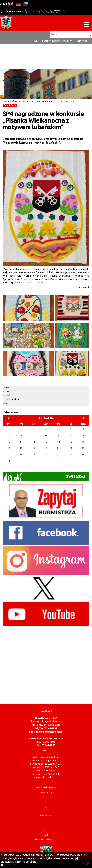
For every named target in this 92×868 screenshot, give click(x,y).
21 (58, 448)
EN (11, 4)
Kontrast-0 (43, 11)
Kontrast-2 (52, 11)
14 (58, 442)
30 (83, 455)
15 (71, 442)
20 (46, 448)
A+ (26, 11)
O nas (6, 391)
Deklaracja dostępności (46, 788)
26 (34, 455)
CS (26, 4)
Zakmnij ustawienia (64, 11)
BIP (36, 41)
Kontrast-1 (47, 11)
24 (9, 455)
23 (83, 448)
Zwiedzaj (44, 477)
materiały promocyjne (46, 839)
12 (34, 442)
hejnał (46, 830)
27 (46, 455)
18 (21, 448)
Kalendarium (64, 41)
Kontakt (82, 41)
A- (34, 11)
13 (46, 442)
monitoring (49, 41)
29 (71, 455)
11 (21, 442)
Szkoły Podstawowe (33, 101)
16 (83, 442)
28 (58, 455)
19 (34, 448)
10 (9, 442)
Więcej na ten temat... (26, 862)
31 (9, 461)
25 (21, 455)
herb (46, 835)
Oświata (16, 101)
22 (71, 448)
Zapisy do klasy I (12, 400)
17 (9, 448)
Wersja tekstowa (57, 11)
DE (18, 4)
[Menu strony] (87, 25)
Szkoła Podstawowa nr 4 (60, 101)
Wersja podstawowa (38, 11)
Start (6, 101)
